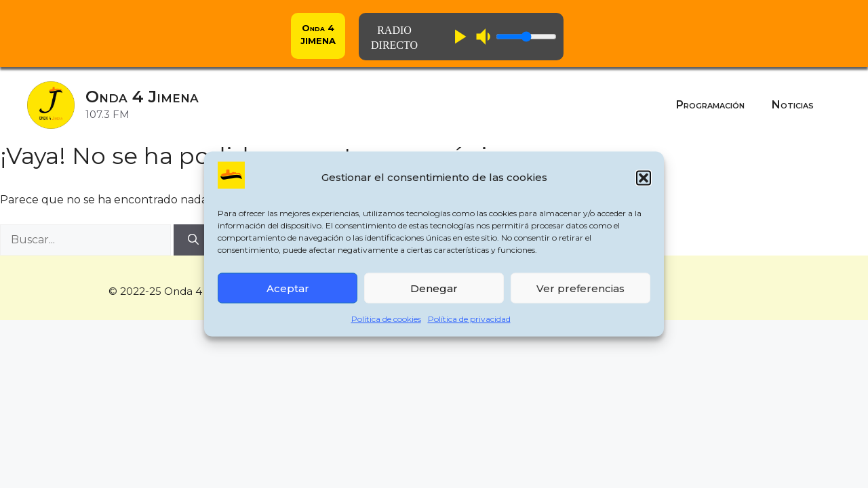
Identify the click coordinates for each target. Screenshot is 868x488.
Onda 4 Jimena (142, 97)
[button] (644, 178)
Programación (710, 105)
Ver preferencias (580, 288)
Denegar (434, 288)
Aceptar (288, 288)
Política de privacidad (469, 319)
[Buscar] (193, 240)
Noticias (793, 105)
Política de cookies (386, 319)
